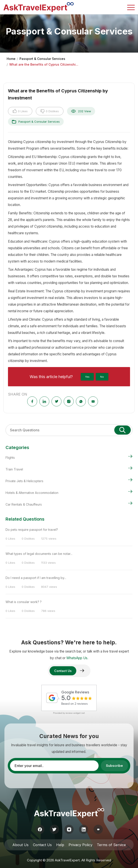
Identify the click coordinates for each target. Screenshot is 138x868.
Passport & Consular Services (42, 59)
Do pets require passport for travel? (32, 530)
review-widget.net (75, 713)
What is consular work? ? (24, 602)
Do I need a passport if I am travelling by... (36, 578)
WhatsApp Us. (77, 658)
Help (60, 845)
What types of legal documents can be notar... (39, 554)
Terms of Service (111, 845)
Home (11, 59)
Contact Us (42, 845)
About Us (20, 845)
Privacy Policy (80, 845)
